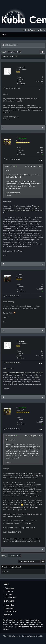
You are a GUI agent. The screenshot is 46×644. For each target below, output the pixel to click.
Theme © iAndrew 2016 (13, 636)
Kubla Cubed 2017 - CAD (12, 532)
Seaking (21, 341)
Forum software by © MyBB (32, 636)
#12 (41, 160)
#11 (41, 89)
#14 (41, 363)
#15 (41, 430)
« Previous (12, 52)
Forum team (8, 588)
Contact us (8, 591)
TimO (20, 275)
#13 (41, 297)
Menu (4, 35)
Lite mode (8, 594)
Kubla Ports (8, 608)
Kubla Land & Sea (10, 611)
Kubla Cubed (9, 605)
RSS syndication (10, 597)
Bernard (21, 67)
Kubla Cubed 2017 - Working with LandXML (19, 528)
